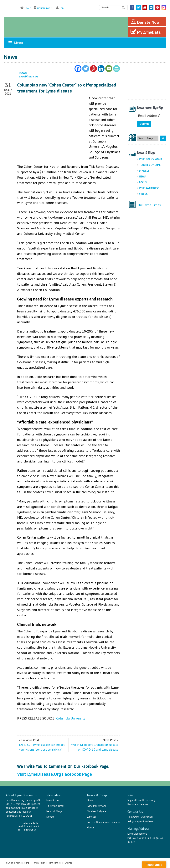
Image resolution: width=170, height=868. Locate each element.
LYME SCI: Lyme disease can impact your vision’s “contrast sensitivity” (42, 747)
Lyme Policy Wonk (150, 159)
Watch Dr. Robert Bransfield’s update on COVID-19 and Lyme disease (95, 747)
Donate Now (145, 22)
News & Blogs (54, 811)
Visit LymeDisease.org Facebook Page (54, 774)
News (142, 177)
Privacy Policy (39, 863)
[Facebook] (78, 69)
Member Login (45, 8)
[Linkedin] (101, 69)
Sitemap (69, 863)
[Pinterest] (93, 69)
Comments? (134, 817)
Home (28, 8)
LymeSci (144, 171)
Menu (15, 43)
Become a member (138, 804)
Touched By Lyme (150, 165)
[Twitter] (86, 69)
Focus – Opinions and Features (104, 822)
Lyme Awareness (149, 188)
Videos (143, 194)
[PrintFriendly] (116, 69)
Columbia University (70, 718)
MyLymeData (146, 32)
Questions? (147, 817)
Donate (50, 817)
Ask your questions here (140, 821)
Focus (143, 182)
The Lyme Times (149, 205)
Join (62, 8)
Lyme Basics (53, 801)
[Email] (109, 69)
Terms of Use (55, 863)
